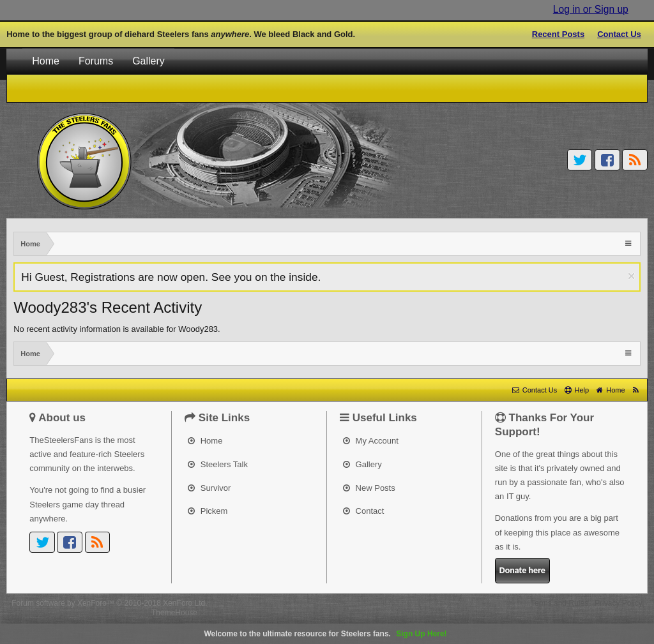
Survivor (209, 488)
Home (46, 61)
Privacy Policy (619, 603)
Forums (96, 61)
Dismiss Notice (631, 276)
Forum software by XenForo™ (109, 603)
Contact (363, 511)
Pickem (208, 511)
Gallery (148, 61)
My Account (371, 441)
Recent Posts (558, 34)
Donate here (522, 570)
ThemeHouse (174, 613)
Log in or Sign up (591, 9)
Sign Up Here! (421, 634)
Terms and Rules (559, 603)
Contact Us (619, 34)
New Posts (369, 488)
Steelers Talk (218, 464)
